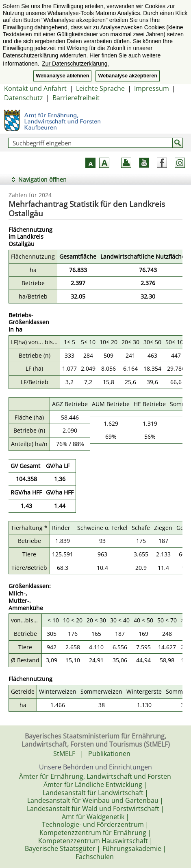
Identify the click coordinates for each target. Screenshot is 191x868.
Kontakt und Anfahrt (35, 88)
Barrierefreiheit (76, 98)
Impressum (152, 88)
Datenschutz (24, 98)
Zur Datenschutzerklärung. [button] (75, 64)
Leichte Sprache (100, 88)
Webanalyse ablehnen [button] (62, 76)
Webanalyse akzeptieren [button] (127, 76)
